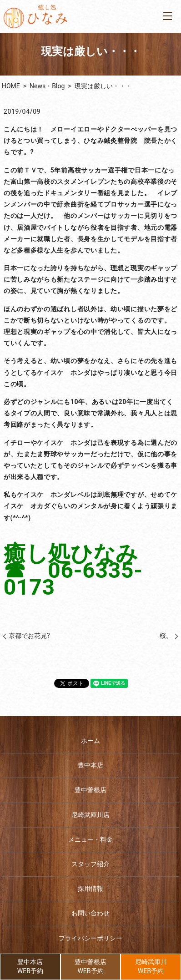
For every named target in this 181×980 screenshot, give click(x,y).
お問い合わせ (90, 913)
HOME (11, 86)
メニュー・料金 (90, 839)
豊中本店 (90, 765)
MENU (167, 16)
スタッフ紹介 (90, 864)
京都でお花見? (29, 636)
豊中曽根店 (90, 790)
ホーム (90, 741)
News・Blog (47, 86)
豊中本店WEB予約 (30, 966)
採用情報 (90, 889)
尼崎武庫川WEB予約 (151, 966)
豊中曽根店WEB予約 (90, 966)
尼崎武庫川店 (90, 815)
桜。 (166, 636)
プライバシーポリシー (90, 938)
